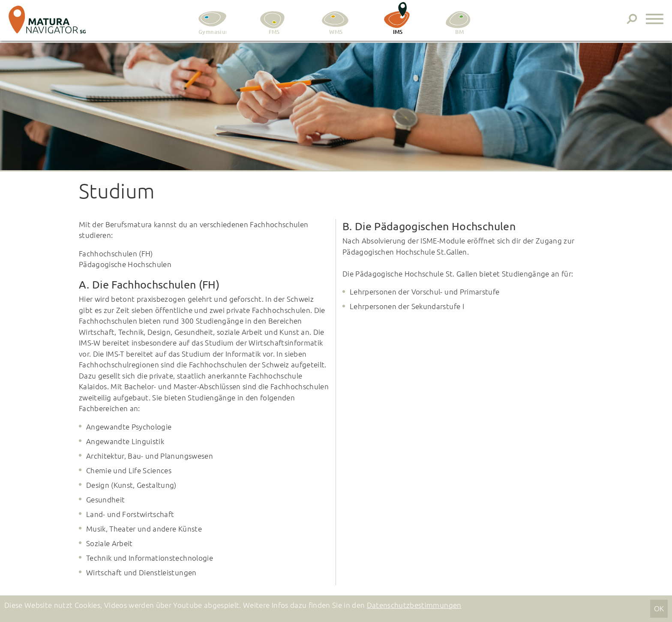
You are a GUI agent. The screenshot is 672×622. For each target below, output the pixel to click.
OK (659, 608)
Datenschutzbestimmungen (414, 605)
